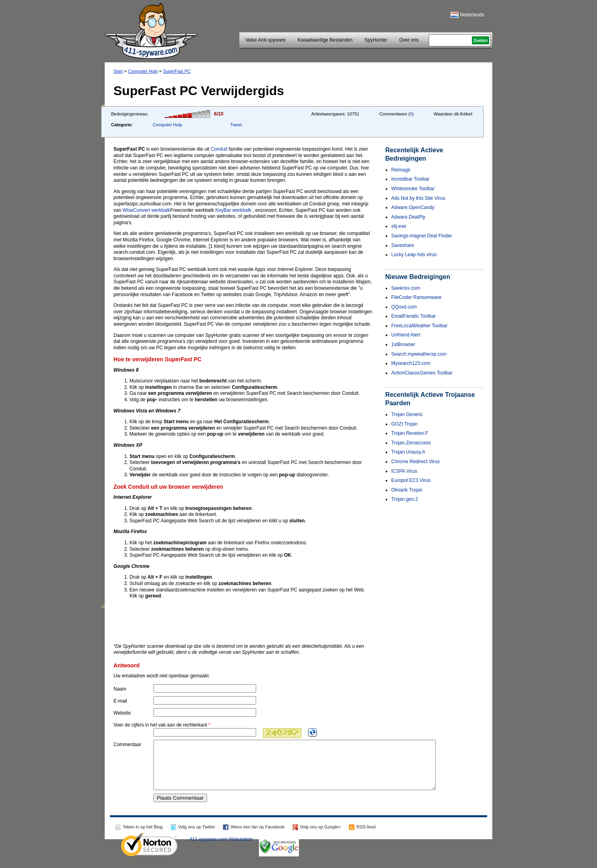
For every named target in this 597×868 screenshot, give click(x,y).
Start (118, 71)
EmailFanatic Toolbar (414, 316)
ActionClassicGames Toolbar (422, 373)
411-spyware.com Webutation (221, 849)
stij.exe (399, 226)
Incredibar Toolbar (410, 179)
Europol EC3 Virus (411, 480)
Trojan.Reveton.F (410, 433)
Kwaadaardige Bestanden (325, 40)
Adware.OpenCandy (413, 207)
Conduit (219, 149)
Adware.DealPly (408, 217)
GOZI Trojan (404, 424)
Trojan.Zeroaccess (411, 443)
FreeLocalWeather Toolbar (419, 326)
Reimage (401, 170)
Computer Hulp (143, 71)
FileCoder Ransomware (416, 297)
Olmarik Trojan (407, 490)
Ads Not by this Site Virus (418, 198)
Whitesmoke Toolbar (413, 189)
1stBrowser (403, 344)
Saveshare (403, 245)
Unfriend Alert (406, 335)
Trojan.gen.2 (405, 499)
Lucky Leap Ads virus (414, 255)
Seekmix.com (406, 288)
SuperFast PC (177, 71)
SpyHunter (376, 40)
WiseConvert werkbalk (146, 210)
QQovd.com (404, 307)
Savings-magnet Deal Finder (422, 236)
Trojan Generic (407, 414)
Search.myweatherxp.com (419, 354)
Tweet (236, 125)
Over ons (409, 40)
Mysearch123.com (411, 363)
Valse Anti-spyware (266, 40)
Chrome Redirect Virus (415, 462)
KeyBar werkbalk (233, 210)
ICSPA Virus (404, 471)
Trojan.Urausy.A (408, 452)
